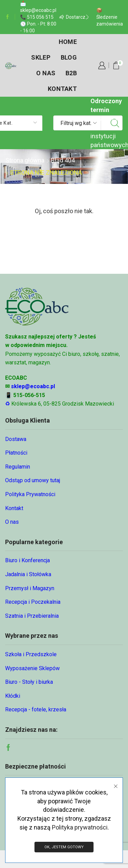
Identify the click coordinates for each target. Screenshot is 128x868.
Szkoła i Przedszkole (31, 654)
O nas (46, 73)
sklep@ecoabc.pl (33, 386)
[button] (62, 17)
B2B (71, 73)
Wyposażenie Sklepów (32, 668)
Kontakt (62, 89)
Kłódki (13, 696)
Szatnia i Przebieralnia (32, 616)
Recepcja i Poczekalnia (33, 602)
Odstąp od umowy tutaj (33, 480)
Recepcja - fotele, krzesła (36, 709)
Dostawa (16, 439)
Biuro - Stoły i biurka (29, 682)
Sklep (41, 57)
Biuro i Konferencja (27, 560)
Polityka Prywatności (30, 494)
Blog (69, 57)
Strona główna (25, 160)
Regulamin (18, 467)
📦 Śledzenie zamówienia (110, 17)
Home (68, 42)
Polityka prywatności (80, 827)
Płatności (16, 453)
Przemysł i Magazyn (30, 588)
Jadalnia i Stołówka (28, 574)
